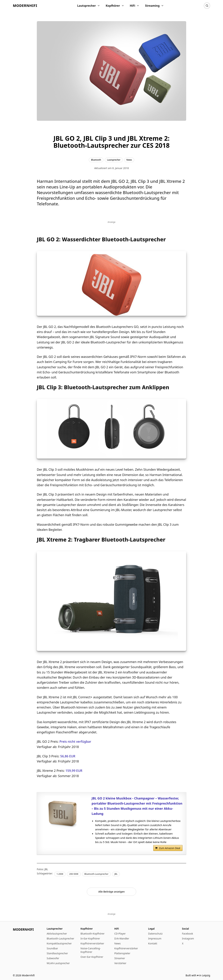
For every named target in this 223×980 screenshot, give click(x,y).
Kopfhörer (115, 6)
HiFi (135, 6)
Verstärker (120, 963)
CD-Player (120, 934)
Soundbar (52, 948)
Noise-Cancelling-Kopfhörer (91, 950)
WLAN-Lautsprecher (58, 963)
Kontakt (153, 943)
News (117, 943)
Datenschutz (155, 934)
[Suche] (207, 6)
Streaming (154, 6)
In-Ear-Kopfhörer (90, 938)
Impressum (155, 938)
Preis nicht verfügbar (75, 741)
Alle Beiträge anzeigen (111, 892)
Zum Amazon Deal (170, 848)
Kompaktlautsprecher (59, 943)
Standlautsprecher (57, 953)
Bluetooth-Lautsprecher (60, 938)
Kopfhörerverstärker (92, 943)
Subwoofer (53, 958)
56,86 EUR (68, 756)
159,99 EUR (74, 771)
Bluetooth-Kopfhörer (92, 934)
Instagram (188, 938)
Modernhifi (25, 6)
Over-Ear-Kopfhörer (92, 957)
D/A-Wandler (122, 938)
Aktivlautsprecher (57, 934)
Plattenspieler (122, 953)
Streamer (120, 958)
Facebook (188, 934)
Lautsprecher (89, 6)
